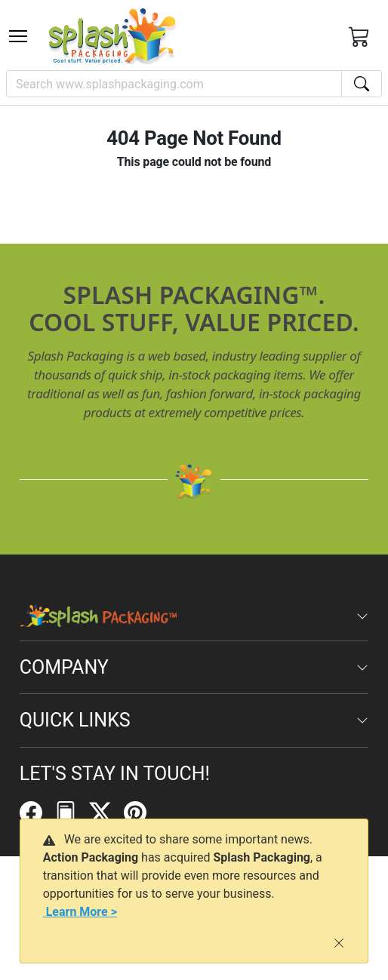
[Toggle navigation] (18, 36)
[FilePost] (72, 812)
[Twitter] (106, 812)
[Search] (174, 84)
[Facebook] (37, 812)
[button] (18, 36)
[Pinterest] (141, 812)
